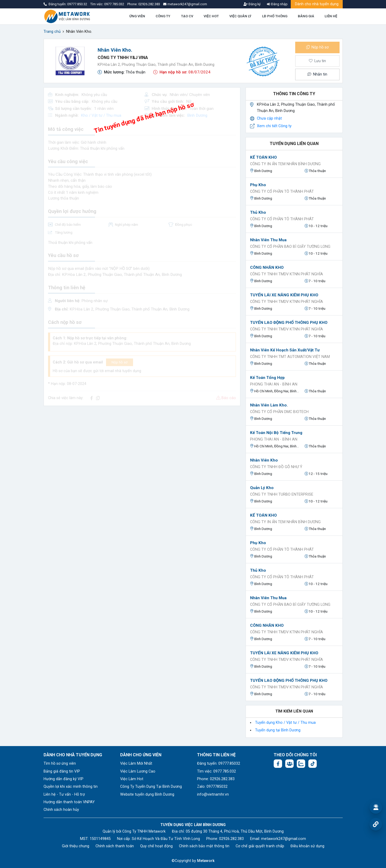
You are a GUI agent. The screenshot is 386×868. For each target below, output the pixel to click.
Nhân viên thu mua (268, 240)
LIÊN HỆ (331, 16)
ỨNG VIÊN (137, 16)
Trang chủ (52, 32)
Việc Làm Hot (132, 779)
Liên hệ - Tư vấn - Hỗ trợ (64, 794)
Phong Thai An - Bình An (274, 384)
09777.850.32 (78, 4)
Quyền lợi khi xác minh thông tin (71, 787)
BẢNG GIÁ (306, 16)
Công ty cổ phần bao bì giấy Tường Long (290, 247)
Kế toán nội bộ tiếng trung (276, 433)
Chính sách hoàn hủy (61, 810)
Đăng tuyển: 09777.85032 (219, 763)
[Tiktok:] (313, 764)
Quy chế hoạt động (156, 846)
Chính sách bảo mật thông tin (204, 846)
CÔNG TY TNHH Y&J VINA (123, 58)
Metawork (206, 861)
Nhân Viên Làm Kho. (269, 405)
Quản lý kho (262, 488)
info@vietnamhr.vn (213, 794)
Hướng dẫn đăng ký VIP (64, 779)
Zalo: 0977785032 (212, 787)
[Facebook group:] (289, 764)
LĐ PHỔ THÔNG (275, 16)
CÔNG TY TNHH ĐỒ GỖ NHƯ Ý (276, 467)
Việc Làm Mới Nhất (136, 763)
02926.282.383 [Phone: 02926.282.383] (231, 839)
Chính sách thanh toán (115, 846)
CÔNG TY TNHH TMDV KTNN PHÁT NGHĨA (287, 274)
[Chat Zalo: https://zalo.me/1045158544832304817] (301, 764)
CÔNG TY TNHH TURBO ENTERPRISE (282, 494)
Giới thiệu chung (76, 846)
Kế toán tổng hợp (267, 378)
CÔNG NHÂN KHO (267, 267)
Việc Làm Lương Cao (138, 771)
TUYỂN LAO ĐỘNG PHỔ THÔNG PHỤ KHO (289, 323)
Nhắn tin (317, 74)
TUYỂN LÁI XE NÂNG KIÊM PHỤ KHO (284, 295)
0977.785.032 (115, 4)
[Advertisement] (142, 447)
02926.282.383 (149, 4)
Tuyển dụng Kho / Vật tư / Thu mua (285, 723)
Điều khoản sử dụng (307, 846)
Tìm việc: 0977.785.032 (216, 771)
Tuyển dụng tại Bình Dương (278, 730)
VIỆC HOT (211, 16)
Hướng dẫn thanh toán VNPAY (69, 802)
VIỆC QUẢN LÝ (240, 16)
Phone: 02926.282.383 (216, 779)
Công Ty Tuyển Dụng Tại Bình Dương (151, 787)
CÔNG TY (163, 16)
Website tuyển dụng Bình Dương (147, 794)
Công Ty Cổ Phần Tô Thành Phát (282, 192)
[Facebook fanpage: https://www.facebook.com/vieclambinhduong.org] (278, 764)
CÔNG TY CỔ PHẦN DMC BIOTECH (279, 412)
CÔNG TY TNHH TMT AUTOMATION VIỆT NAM (290, 357)
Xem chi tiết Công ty (274, 126)
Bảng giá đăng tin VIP (62, 771)
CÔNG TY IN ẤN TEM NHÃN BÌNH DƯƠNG (285, 164)
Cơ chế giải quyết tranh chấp (260, 846)
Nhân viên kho (264, 460)
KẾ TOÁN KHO (263, 157)
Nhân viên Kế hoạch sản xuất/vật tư (285, 350)
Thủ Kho (258, 212)
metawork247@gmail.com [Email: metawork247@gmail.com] (284, 839)
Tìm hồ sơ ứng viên (60, 763)
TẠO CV (187, 16)
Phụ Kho (258, 185)
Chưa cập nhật (269, 118)
